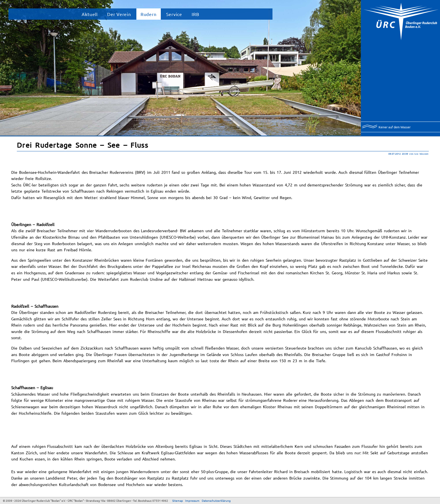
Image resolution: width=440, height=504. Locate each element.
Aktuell (90, 14)
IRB (195, 14)
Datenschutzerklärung (216, 500)
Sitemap (178, 500)
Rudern (149, 14)
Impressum (192, 500)
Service (174, 14)
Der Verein (119, 14)
